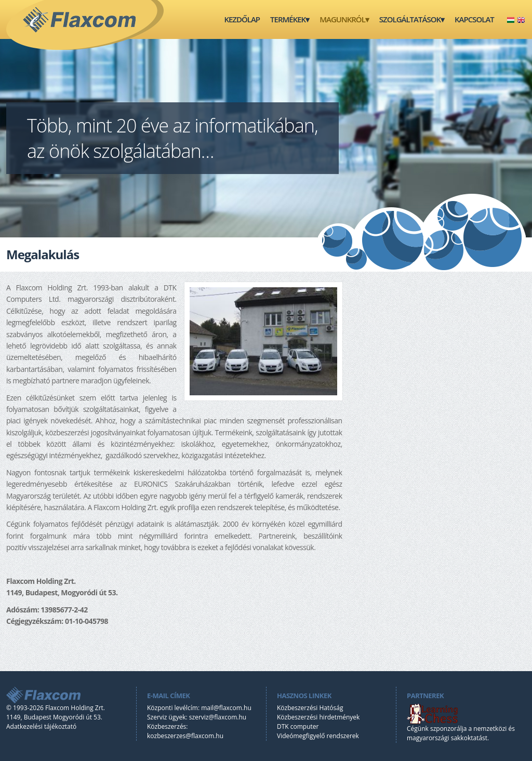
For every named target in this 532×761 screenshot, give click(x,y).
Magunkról (342, 19)
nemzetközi (490, 729)
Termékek (288, 19)
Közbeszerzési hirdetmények (318, 717)
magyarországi (428, 738)
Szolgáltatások (410, 19)
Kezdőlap (242, 19)
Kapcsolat (474, 19)
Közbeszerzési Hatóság (310, 708)
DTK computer (298, 726)
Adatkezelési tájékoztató (41, 726)
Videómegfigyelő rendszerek (318, 736)
